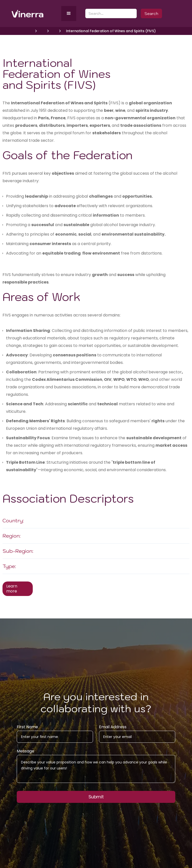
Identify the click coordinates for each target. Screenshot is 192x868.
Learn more (12, 589)
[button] (69, 13)
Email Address (113, 729)
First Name (27, 729)
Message (25, 753)
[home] (35, 14)
